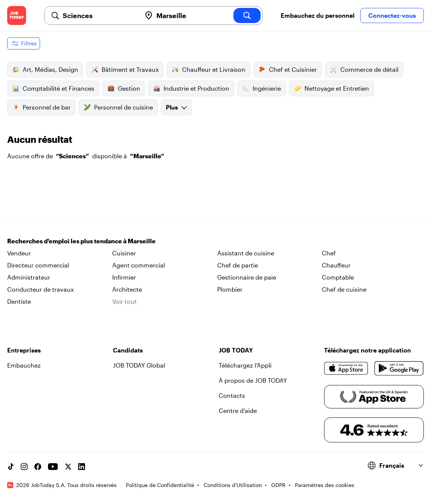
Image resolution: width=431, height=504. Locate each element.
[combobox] (99, 15)
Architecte (127, 289)
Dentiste (19, 301)
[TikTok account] (11, 467)
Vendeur (19, 253)
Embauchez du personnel (317, 15)
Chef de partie (238, 265)
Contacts (232, 395)
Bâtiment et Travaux (125, 70)
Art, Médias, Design (45, 70)
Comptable (338, 277)
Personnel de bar (41, 107)
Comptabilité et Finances (53, 88)
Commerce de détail (364, 70)
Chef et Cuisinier (288, 70)
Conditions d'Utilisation (233, 485)
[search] (247, 15)
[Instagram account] (24, 467)
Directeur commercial (38, 265)
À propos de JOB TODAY (253, 380)
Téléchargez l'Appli (245, 365)
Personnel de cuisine (118, 107)
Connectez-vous (392, 15)
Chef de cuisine (344, 289)
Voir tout (124, 301)
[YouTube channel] (53, 467)
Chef (329, 253)
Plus (176, 107)
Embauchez (24, 365)
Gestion (124, 88)
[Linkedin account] (82, 467)
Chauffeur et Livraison (209, 70)
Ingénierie (262, 88)
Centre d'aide (238, 410)
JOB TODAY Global (139, 365)
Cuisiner (124, 253)
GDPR (278, 485)
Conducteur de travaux (40, 289)
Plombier (230, 289)
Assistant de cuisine (246, 253)
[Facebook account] (38, 467)
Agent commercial (139, 265)
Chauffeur (336, 265)
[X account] (68, 467)
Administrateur (29, 277)
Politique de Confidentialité (160, 485)
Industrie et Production (191, 88)
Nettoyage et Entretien (331, 88)
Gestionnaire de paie (247, 277)
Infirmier (124, 277)
